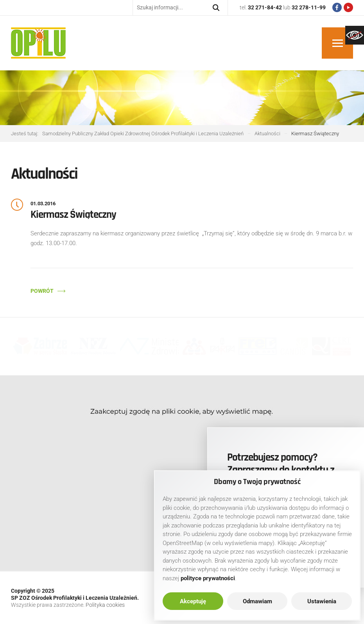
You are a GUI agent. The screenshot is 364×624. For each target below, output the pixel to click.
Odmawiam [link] (257, 601)
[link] (355, 35)
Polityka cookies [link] (105, 605)
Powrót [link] (42, 291)
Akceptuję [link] (193, 601)
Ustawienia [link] (322, 601)
